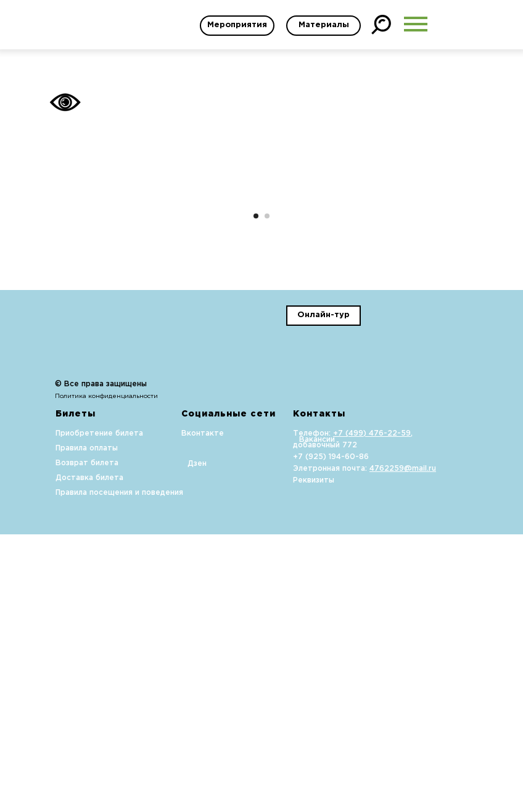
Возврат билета (87, 741)
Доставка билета (89, 756)
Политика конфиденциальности (106, 674)
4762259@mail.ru (403, 746)
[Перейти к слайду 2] (267, 494)
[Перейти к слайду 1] (256, 494)
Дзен (197, 741)
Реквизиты (314, 758)
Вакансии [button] (317, 717)
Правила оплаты (87, 726)
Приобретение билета (99, 711)
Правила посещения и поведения (119, 770)
